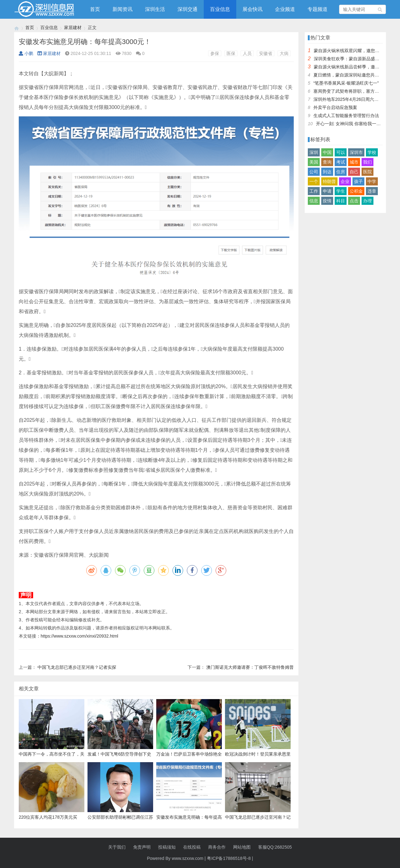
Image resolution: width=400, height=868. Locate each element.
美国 (314, 162)
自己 (354, 172)
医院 (367, 172)
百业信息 (220, 9)
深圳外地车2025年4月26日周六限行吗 (350, 99)
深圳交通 (187, 9)
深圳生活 (155, 9)
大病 (284, 53)
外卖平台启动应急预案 (335, 107)
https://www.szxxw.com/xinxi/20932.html (79, 636)
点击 (354, 201)
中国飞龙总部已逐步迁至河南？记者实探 (77, 667)
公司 (314, 172)
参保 (215, 53)
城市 (354, 162)
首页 (95, 9)
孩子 (358, 181)
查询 (327, 162)
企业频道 (285, 9)
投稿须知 (167, 847)
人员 (247, 53)
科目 (341, 201)
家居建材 (73, 27)
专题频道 (317, 9)
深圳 (314, 152)
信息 (314, 201)
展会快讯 (252, 9)
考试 (341, 162)
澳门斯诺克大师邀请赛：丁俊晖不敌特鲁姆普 (250, 667)
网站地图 (242, 847)
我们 (367, 162)
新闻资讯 (122, 9)
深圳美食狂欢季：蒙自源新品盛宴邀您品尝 (355, 59)
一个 (314, 181)
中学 (372, 181)
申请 (327, 191)
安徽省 (266, 53)
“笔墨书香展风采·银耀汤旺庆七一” (346, 83)
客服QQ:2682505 (275, 847)
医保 (231, 53)
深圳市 (356, 152)
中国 (327, 152)
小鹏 (26, 53)
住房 (341, 172)
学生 (341, 191)
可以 (341, 152)
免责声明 (142, 847)
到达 (327, 172)
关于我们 (117, 847)
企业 (345, 181)
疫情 (327, 201)
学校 (372, 152)
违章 (372, 191)
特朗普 (329, 181)
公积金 (356, 191)
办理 (367, 201)
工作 (314, 191)
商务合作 (217, 847)
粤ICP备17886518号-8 (229, 858)
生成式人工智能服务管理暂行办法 (346, 116)
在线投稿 (192, 847)
